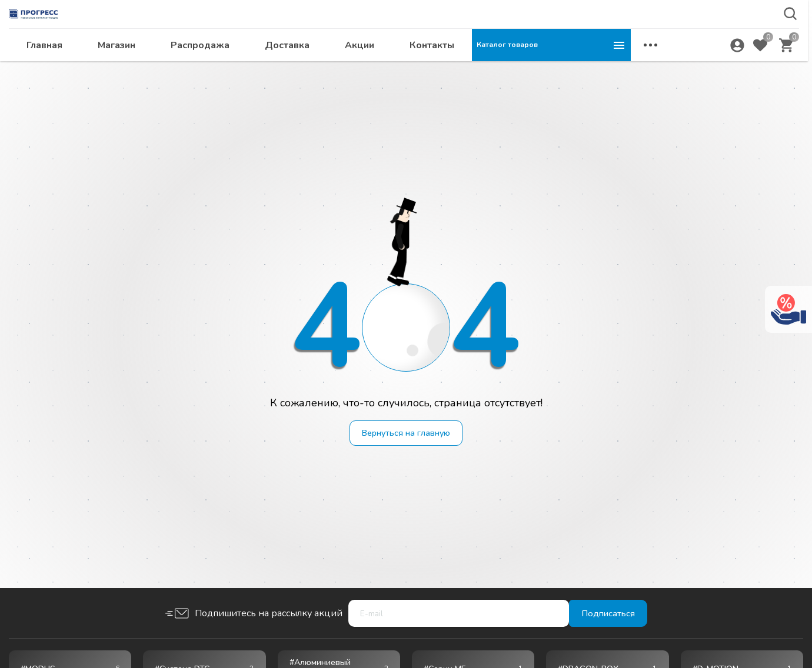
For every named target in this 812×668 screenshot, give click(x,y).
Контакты (591, 68)
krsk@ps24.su (714, 39)
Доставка (446, 68)
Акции (518, 68)
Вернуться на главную (406, 434)
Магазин (275, 68)
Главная (203, 68)
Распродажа (359, 68)
